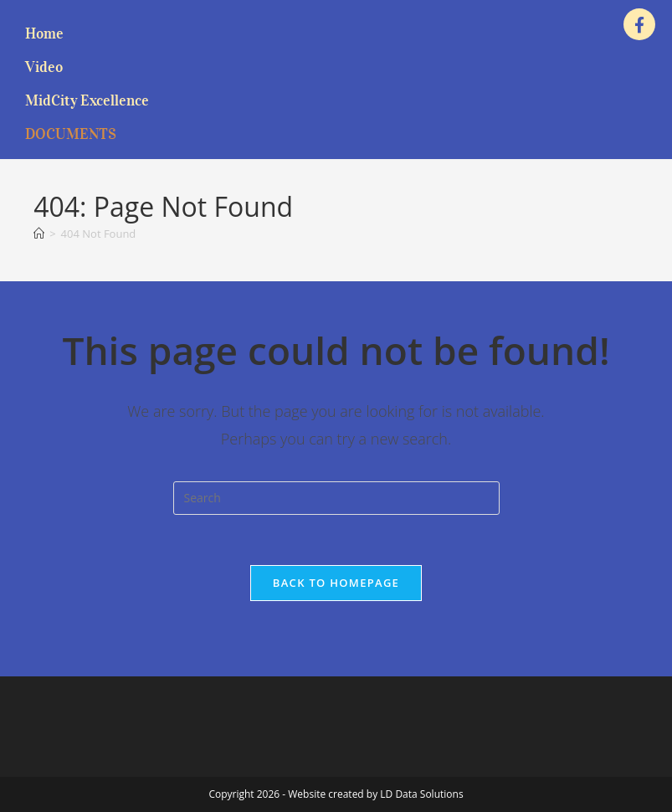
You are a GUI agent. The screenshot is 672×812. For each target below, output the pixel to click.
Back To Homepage (336, 583)
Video (44, 67)
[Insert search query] (336, 498)
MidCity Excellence (87, 100)
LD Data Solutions (421, 794)
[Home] (39, 234)
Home (44, 33)
